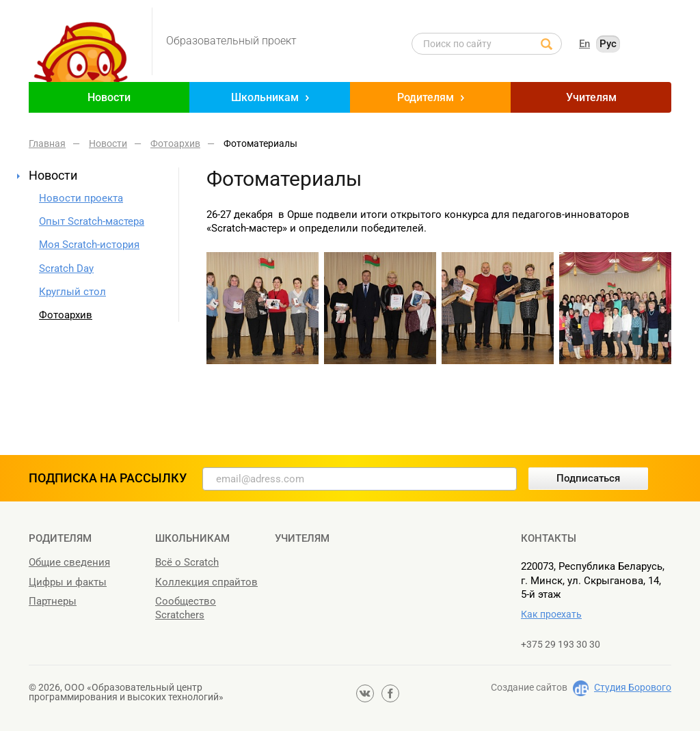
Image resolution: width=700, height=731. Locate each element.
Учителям (591, 97)
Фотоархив (66, 315)
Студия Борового (633, 687)
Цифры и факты (68, 582)
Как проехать (551, 614)
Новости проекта (81, 198)
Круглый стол (72, 292)
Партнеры (53, 601)
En (584, 44)
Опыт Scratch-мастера (92, 221)
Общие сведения (69, 562)
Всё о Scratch (187, 562)
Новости (109, 97)
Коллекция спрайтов (206, 582)
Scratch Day (66, 268)
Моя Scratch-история (89, 245)
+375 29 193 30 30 (561, 644)
